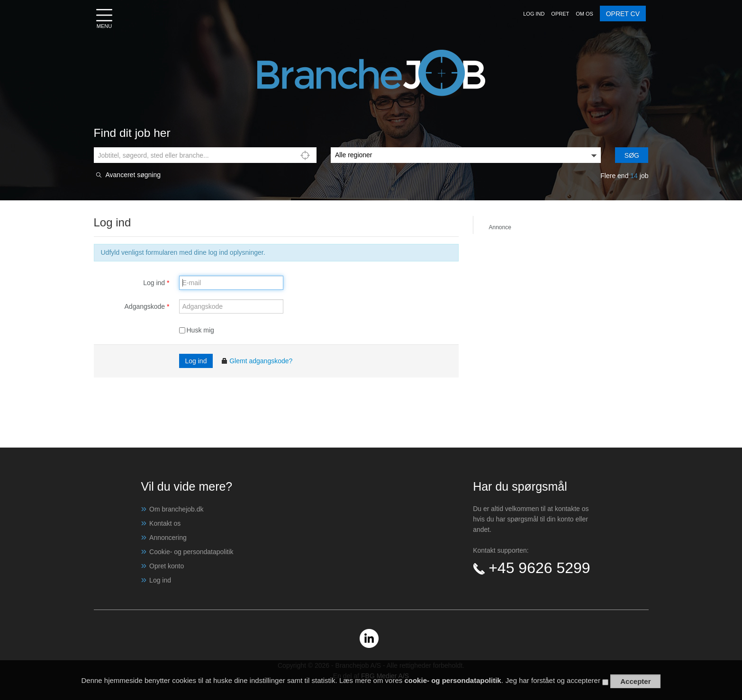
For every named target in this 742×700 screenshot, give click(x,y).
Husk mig (197, 330)
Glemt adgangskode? (257, 361)
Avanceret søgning (133, 175)
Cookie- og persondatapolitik (191, 552)
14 (634, 176)
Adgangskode (147, 306)
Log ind (156, 283)
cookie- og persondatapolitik (452, 681)
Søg (632, 155)
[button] (534, 14)
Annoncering (168, 538)
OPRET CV (623, 14)
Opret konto (167, 566)
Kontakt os (165, 523)
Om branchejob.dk (176, 509)
